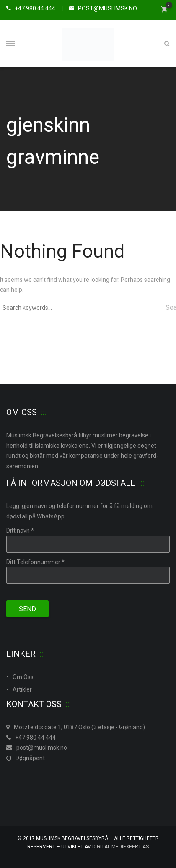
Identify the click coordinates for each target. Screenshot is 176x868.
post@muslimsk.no (37, 748)
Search (171, 308)
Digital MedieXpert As (120, 847)
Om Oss (23, 677)
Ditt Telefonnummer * (35, 562)
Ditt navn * (20, 531)
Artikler (22, 689)
